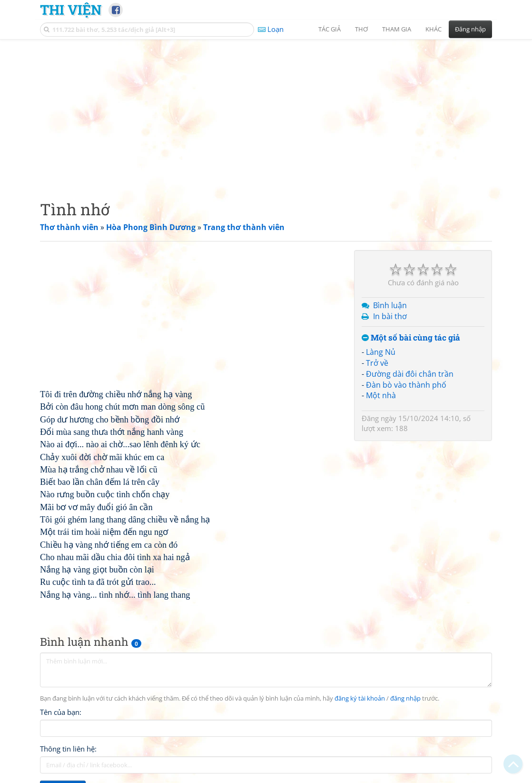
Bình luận (390, 305)
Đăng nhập (470, 29)
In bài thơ (390, 316)
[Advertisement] (266, 112)
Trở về (377, 363)
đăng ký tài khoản (360, 698)
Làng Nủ (381, 352)
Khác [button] (433, 29)
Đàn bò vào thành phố (406, 385)
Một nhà (381, 395)
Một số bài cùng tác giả (411, 338)
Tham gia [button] (397, 29)
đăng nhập (405, 698)
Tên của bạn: (61, 712)
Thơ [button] (361, 29)
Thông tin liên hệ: (68, 749)
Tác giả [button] (330, 29)
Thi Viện (71, 10)
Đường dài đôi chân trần (410, 374)
